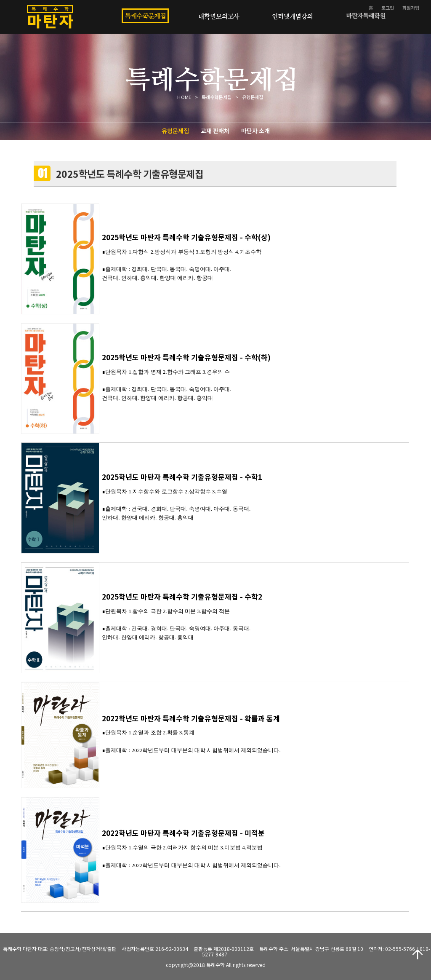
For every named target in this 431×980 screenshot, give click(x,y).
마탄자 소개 (255, 131)
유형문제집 (175, 131)
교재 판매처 (215, 131)
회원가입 (411, 8)
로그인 (388, 8)
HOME (184, 97)
